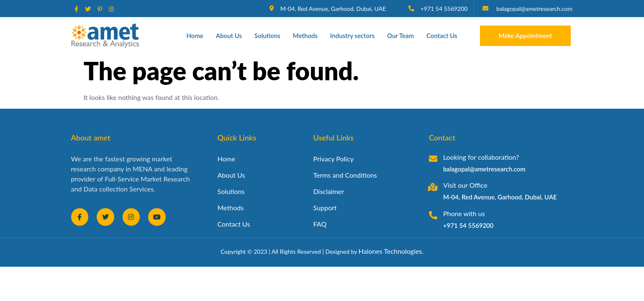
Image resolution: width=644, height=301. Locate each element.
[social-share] (76, 8)
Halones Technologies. (391, 251)
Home (195, 36)
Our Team (400, 36)
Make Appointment (526, 36)
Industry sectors (352, 36)
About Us (229, 36)
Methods (305, 36)
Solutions (267, 36)
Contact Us (442, 36)
